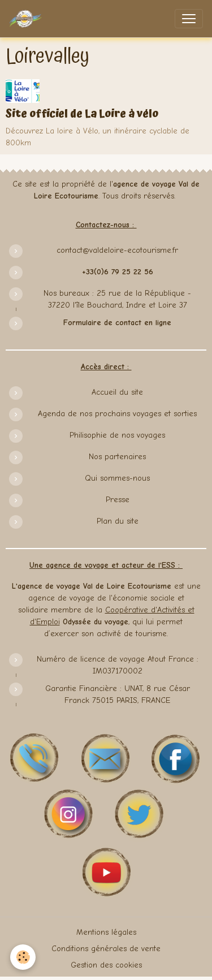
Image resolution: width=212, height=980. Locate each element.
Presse (118, 500)
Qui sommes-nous (117, 478)
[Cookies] (23, 957)
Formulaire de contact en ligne (117, 323)
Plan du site (118, 521)
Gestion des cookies (106, 965)
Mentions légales (106, 932)
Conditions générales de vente (106, 949)
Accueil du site (117, 392)
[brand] (28, 19)
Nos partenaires (117, 457)
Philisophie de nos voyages (117, 435)
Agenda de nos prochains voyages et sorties (117, 414)
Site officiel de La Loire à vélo (82, 114)
